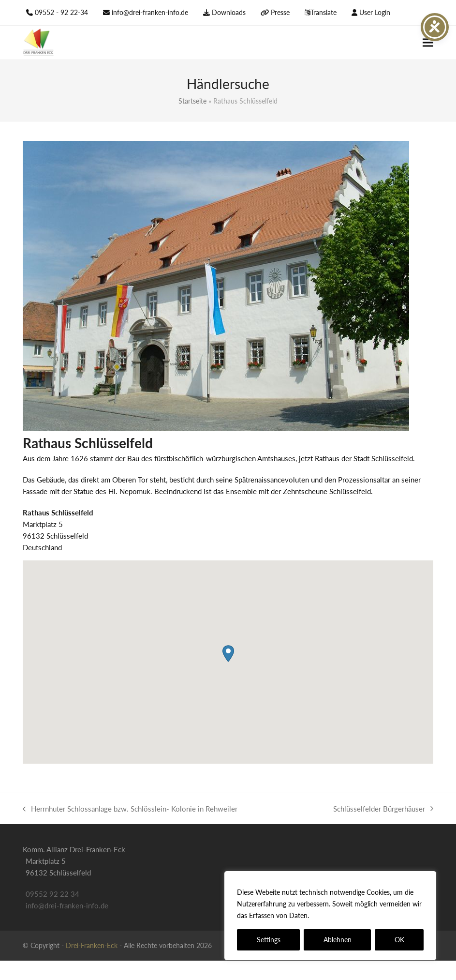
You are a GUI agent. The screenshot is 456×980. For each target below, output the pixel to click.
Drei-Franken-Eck (92, 945)
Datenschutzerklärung (346, 915)
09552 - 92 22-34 (61, 12)
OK (399, 940)
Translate (324, 12)
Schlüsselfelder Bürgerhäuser (383, 809)
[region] (330, 916)
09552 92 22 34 (52, 894)
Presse (280, 12)
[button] (428, 43)
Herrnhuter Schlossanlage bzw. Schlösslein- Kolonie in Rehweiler (130, 809)
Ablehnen (338, 940)
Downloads (229, 12)
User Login (375, 12)
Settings (269, 940)
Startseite (192, 101)
